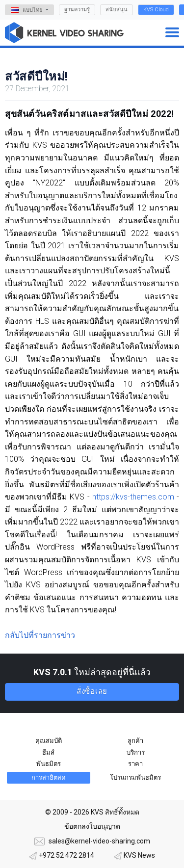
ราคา (135, 764)
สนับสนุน (117, 10)
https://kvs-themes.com (133, 497)
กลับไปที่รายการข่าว (40, 635)
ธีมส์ (48, 752)
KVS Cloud (156, 10)
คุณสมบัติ (49, 741)
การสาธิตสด (48, 777)
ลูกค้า (135, 741)
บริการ (136, 752)
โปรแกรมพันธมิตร (135, 777)
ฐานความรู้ (77, 10)
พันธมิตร (49, 764)
